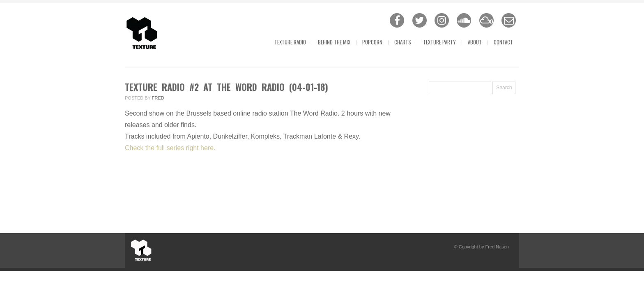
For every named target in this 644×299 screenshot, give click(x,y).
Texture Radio (290, 42)
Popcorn (372, 42)
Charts (403, 42)
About (475, 42)
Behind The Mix (334, 42)
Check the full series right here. (170, 148)
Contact (503, 42)
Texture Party (439, 42)
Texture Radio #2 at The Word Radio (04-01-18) (227, 87)
